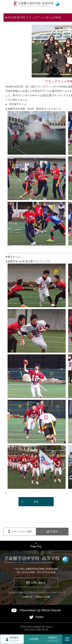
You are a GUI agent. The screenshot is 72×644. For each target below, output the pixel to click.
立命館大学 (27, 597)
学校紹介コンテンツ (53, 639)
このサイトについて (16, 592)
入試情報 (33, 639)
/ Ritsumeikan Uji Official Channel (40, 610)
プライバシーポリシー (39, 592)
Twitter (40, 617)
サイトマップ (59, 592)
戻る (36, 501)
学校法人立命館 (43, 597)
